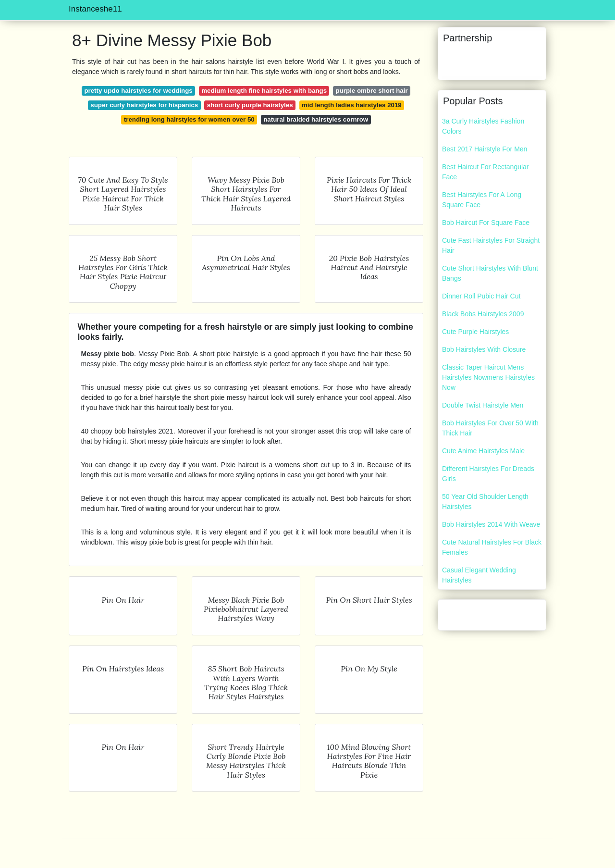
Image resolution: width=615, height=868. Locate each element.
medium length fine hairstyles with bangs (264, 91)
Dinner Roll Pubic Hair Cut (481, 296)
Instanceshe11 (95, 9)
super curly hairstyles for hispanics (144, 105)
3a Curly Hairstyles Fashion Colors (483, 126)
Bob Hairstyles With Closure (484, 349)
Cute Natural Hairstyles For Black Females (492, 547)
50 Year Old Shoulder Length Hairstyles (485, 502)
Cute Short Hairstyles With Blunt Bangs (490, 273)
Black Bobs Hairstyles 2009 (483, 314)
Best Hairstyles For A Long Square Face (482, 200)
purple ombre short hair (372, 91)
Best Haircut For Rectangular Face (486, 172)
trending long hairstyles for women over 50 (189, 119)
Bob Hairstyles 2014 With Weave (491, 524)
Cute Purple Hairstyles (475, 332)
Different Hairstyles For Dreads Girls (488, 474)
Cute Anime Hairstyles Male (483, 451)
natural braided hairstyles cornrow (316, 119)
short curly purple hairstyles (250, 105)
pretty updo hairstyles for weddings (138, 91)
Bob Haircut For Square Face (486, 223)
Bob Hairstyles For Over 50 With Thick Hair (490, 428)
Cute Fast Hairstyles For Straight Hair (491, 245)
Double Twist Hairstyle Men (483, 405)
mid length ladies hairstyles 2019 (352, 105)
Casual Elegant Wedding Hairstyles (479, 575)
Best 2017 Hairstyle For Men (485, 149)
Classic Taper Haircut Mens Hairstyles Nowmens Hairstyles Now (488, 377)
